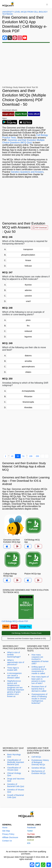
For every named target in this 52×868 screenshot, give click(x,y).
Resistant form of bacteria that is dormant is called (39, 689)
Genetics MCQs (38, 768)
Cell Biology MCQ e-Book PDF (15, 621)
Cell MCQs (36, 757)
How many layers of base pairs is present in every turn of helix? (40, 680)
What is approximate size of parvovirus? (16, 662)
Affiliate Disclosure (10, 837)
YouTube (31, 834)
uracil (28, 301)
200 (37, 456)
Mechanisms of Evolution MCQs (39, 772)
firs (28, 326)
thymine (28, 285)
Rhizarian (28, 396)
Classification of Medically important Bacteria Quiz (16, 762)
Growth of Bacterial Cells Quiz (15, 796)
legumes (28, 337)
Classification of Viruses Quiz (14, 769)
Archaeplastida (28, 391)
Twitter (30, 831)
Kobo (14, 627)
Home (5, 828)
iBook (6, 627)
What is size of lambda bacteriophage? (14, 655)
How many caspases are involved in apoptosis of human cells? (40, 659)
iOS (29, 843)
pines (28, 320)
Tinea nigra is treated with (13, 669)
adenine (28, 290)
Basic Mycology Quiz (14, 756)
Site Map (6, 831)
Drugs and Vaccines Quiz (16, 780)
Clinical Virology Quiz (14, 774)
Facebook (31, 828)
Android (31, 840)
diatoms (28, 356)
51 (23, 456)
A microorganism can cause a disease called (14, 675)
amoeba (28, 361)
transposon (28, 249)
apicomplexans (28, 367)
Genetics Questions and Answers (27, 172)
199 (31, 456)
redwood (28, 331)
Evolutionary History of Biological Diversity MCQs (40, 762)
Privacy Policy (8, 834)
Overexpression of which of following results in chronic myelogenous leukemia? (40, 699)
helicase (28, 266)
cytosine (28, 296)
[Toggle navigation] (47, 4)
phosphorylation (28, 255)
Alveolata (28, 407)
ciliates (28, 372)
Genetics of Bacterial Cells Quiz (16, 785)
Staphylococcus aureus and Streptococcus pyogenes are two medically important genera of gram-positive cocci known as (16, 689)
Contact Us (7, 841)
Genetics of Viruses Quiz (16, 791)
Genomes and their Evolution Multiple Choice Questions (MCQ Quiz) (23, 141)
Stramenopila (28, 402)
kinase (28, 260)
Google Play (25, 627)
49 (12, 456)
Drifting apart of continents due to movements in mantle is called (39, 670)
